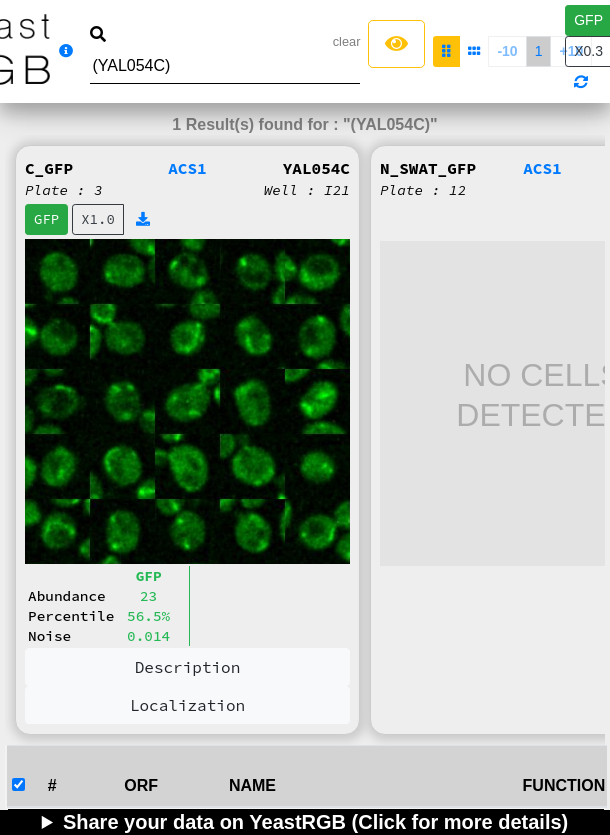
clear (347, 41)
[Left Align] (396, 44)
